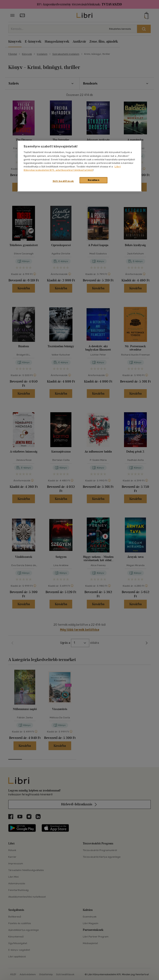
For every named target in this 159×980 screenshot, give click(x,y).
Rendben (94, 180)
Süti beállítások (63, 181)
